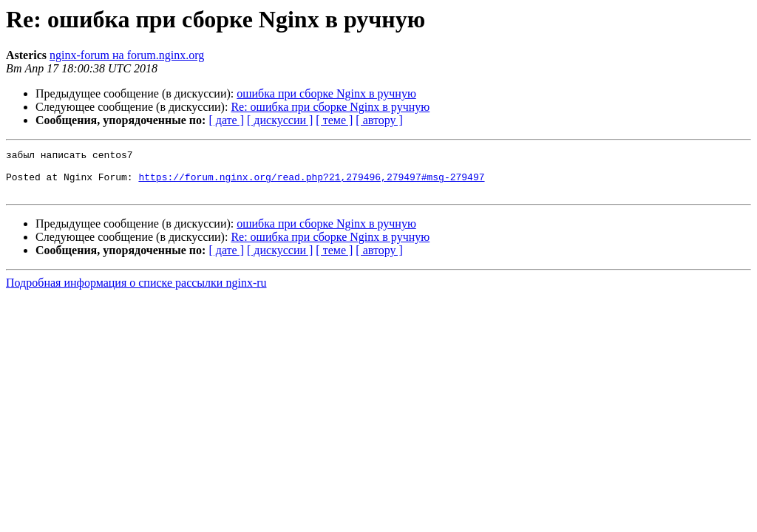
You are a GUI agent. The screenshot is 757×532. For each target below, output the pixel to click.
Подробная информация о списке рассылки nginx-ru (136, 291)
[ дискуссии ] (280, 120)
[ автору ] (379, 120)
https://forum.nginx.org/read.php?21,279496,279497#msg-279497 (311, 183)
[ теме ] (334, 120)
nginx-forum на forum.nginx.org (127, 55)
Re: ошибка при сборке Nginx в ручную (330, 107)
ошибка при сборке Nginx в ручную (326, 93)
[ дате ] (226, 120)
